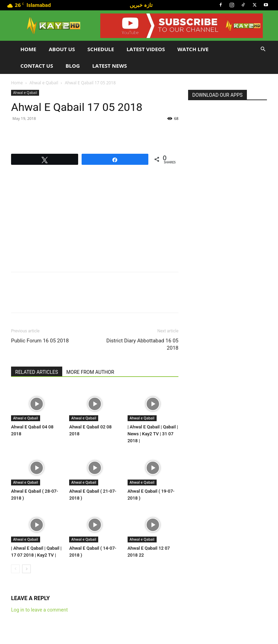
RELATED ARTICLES (37, 372)
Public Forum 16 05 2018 (40, 341)
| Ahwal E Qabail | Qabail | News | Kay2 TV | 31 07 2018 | (153, 434)
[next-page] (26, 569)
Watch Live (193, 49)
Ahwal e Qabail (44, 83)
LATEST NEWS (110, 66)
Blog (72, 66)
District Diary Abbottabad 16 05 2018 (142, 344)
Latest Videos (146, 49)
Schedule (101, 49)
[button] (263, 49)
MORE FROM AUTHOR (90, 372)
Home (28, 49)
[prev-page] (15, 569)
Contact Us (37, 66)
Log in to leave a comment (39, 610)
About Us (62, 49)
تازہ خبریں (141, 5)
